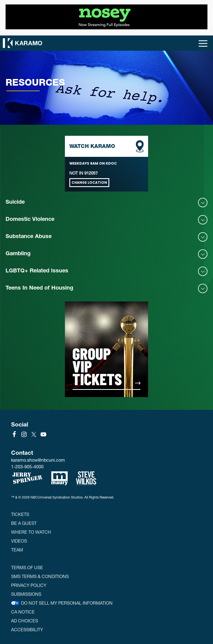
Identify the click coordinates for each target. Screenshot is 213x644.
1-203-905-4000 (27, 467)
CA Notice (23, 612)
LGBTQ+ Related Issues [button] (37, 271)
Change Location (89, 182)
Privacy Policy (29, 585)
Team (17, 550)
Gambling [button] (18, 254)
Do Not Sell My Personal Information (67, 603)
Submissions (26, 594)
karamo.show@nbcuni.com (38, 460)
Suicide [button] (15, 203)
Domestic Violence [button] (30, 220)
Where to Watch (31, 532)
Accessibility (27, 629)
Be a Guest (24, 523)
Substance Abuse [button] (29, 237)
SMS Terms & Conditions (40, 576)
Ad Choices (25, 621)
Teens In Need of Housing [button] (39, 288)
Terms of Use (27, 567)
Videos (19, 541)
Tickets (20, 514)
